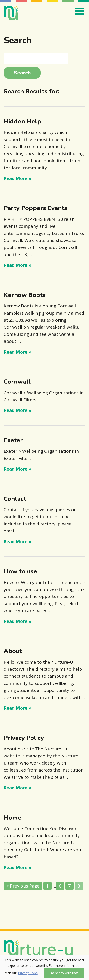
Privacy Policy (28, 973)
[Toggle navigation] (79, 11)
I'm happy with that (64, 973)
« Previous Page (23, 886)
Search (22, 73)
